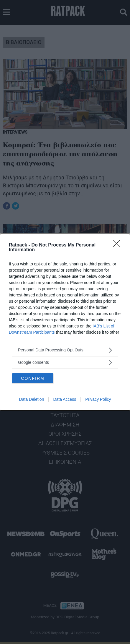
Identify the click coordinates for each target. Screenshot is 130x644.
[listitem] (65, 350)
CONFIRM (33, 378)
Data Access (65, 399)
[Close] (119, 245)
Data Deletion (32, 399)
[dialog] (65, 322)
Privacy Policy (98, 399)
